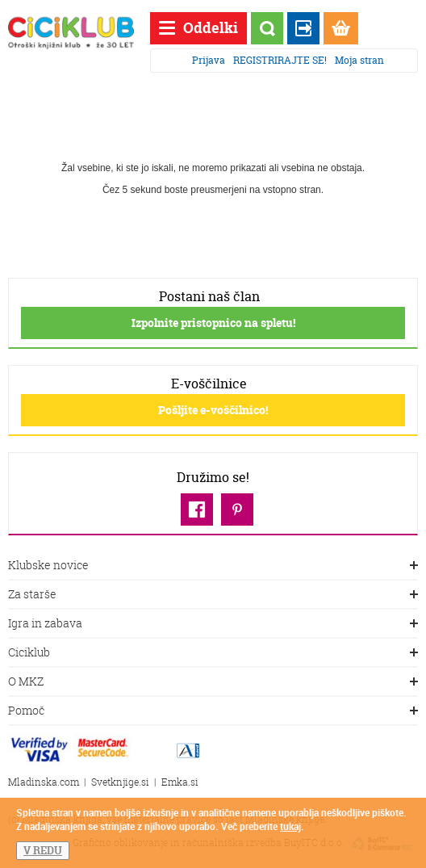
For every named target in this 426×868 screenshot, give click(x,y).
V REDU (43, 850)
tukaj (290, 826)
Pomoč (213, 711)
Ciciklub (213, 653)
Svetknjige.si (120, 782)
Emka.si (180, 782)
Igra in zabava (213, 624)
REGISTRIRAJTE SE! (280, 60)
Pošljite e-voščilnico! (213, 410)
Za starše (213, 595)
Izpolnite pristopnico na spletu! (213, 323)
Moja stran (359, 60)
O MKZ (213, 682)
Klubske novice (213, 566)
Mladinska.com (44, 782)
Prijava (209, 60)
